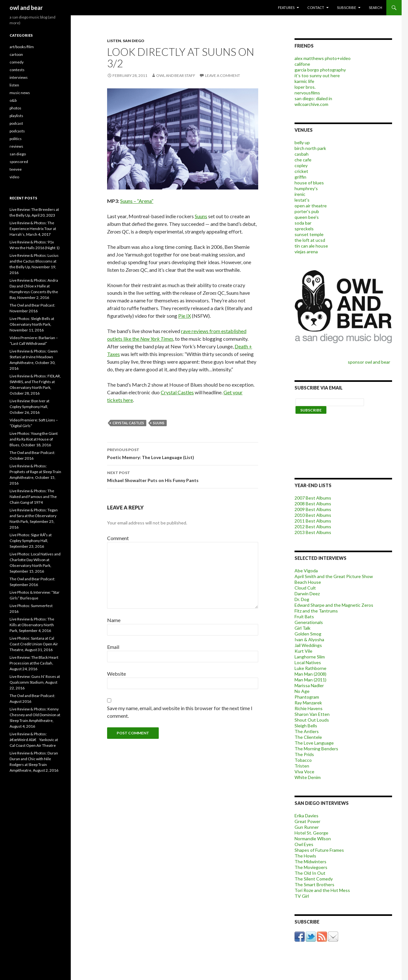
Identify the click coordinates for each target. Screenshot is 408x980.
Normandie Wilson (313, 839)
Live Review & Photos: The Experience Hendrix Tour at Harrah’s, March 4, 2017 (33, 229)
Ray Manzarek (308, 703)
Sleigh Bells (306, 726)
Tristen (302, 766)
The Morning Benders (316, 749)
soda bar (303, 223)
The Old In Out (310, 873)
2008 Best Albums (313, 504)
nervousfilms (307, 93)
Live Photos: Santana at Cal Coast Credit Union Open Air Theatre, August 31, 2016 (34, 644)
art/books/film (22, 47)
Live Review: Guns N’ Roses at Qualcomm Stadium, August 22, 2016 (35, 682)
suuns (159, 423)
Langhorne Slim (310, 657)
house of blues (309, 183)
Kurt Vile (303, 651)
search (375, 7)
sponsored (19, 162)
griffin (300, 177)
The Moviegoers (311, 867)
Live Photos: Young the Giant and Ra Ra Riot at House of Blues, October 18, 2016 (34, 439)
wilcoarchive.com (311, 104)
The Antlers (307, 731)
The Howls (305, 856)
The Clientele (308, 737)
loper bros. (305, 87)
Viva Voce (304, 772)
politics (16, 139)
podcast (16, 123)
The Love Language (314, 743)
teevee (16, 169)
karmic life (304, 81)
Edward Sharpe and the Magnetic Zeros (334, 605)
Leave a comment (222, 75)
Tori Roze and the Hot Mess (322, 890)
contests (17, 70)
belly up (302, 142)
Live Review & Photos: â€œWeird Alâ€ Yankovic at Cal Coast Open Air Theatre (34, 740)
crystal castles (128, 423)
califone (302, 64)
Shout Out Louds (312, 720)
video (14, 177)
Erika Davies (306, 816)
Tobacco (303, 760)
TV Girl (302, 896)
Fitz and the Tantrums (316, 611)
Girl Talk (302, 628)
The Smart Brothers (314, 884)
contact (316, 7)
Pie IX (185, 316)
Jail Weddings (308, 645)
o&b (13, 100)
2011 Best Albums (313, 521)
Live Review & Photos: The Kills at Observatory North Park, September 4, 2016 (32, 625)
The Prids (304, 754)
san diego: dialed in (313, 98)
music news (20, 93)
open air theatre (311, 206)
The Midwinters (310, 861)
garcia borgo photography (320, 70)
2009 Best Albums (313, 509)
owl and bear (26, 8)
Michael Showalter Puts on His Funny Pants (183, 476)
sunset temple (309, 234)
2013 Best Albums (313, 532)
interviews (19, 77)
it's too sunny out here (317, 75)
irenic (300, 194)
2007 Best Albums (313, 498)
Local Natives (308, 662)
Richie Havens (309, 708)
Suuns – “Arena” (137, 201)
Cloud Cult (305, 588)
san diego (134, 41)
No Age (302, 691)
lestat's (302, 200)
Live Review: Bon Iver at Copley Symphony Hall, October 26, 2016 (29, 407)
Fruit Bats (304, 616)
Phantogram (307, 697)
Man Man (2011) (310, 680)
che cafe (303, 160)
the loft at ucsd (310, 240)
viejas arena (306, 252)
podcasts (17, 131)
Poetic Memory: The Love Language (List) (183, 453)
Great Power (307, 821)
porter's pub (307, 211)
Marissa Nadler (309, 685)
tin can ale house (311, 246)
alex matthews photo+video (323, 58)
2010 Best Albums (313, 515)
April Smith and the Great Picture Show (334, 576)
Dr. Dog (302, 599)
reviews (16, 146)
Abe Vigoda (306, 571)
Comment (118, 538)
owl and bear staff (176, 75)
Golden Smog (308, 634)
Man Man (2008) (310, 674)
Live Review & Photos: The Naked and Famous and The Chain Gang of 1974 (33, 497)
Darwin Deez (307, 594)
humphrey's (306, 188)
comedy (17, 62)
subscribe (346, 7)
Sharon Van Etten (312, 714)
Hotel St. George (311, 833)
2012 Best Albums (313, 527)
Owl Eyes (304, 844)
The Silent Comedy (314, 879)
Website (117, 674)
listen (114, 41)
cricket (301, 171)
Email (113, 647)
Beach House (308, 582)
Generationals (309, 622)
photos (15, 108)
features (286, 7)
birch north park (310, 148)
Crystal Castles (177, 392)
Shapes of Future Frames (319, 850)
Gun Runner (307, 827)
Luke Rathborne (310, 668)
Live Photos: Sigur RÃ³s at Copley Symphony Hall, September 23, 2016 (31, 541)
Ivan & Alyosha (309, 639)
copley (301, 165)
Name (114, 620)
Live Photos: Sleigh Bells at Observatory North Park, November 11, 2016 (32, 324)
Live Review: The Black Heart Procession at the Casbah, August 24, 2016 (34, 663)
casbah (302, 154)
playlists (16, 116)
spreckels (304, 229)
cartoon (16, 54)
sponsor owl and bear (370, 362)
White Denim (308, 777)
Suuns (201, 216)
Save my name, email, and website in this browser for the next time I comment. (180, 712)
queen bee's (307, 217)
